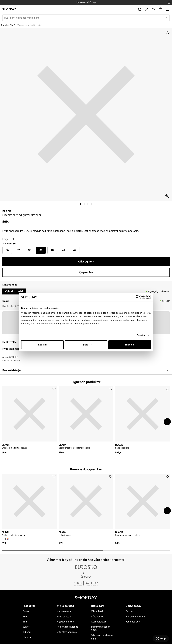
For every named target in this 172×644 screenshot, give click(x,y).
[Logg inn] (147, 9)
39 (41, 250)
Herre (25, 617)
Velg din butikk (14, 291)
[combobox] (84, 18)
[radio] (7, 250)
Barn (25, 622)
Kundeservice (64, 611)
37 (18, 250)
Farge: (8, 239)
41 (63, 250)
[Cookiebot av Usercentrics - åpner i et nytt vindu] (138, 297)
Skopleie (27, 637)
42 (75, 250)
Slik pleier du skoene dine (102, 637)
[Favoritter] (154, 9)
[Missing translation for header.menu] (168, 9)
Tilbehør (27, 632)
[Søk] (166, 18)
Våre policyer (98, 617)
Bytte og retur (64, 617)
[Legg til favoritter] (168, 33)
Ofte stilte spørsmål (67, 632)
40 (52, 250)
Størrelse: (7, 244)
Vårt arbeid (97, 611)
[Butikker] (140, 9)
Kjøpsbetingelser (66, 622)
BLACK (13, 25)
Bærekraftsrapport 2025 (101, 629)
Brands (5, 25)
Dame (26, 611)
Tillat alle (130, 345)
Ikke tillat (42, 345)
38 (30, 250)
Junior (26, 627)
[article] (29, 419)
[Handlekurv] (161, 9)
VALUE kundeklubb (135, 617)
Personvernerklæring (68, 627)
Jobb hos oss (133, 622)
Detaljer (141, 335)
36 (7, 250)
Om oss (130, 611)
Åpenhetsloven (99, 622)
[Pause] (169, 2)
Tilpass (86, 345)
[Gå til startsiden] (9, 9)
